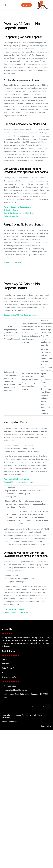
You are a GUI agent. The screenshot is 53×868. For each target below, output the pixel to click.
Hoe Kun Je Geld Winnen (14, 609)
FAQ (4, 673)
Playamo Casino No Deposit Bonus (17, 207)
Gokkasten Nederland (12, 263)
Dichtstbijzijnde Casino (12, 216)
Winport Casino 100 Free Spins (16, 612)
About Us (6, 664)
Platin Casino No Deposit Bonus (16, 479)
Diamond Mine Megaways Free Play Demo (20, 482)
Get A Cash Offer (9, 668)
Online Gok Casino (11, 210)
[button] (5, 5)
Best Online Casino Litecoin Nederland (19, 213)
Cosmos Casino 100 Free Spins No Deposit (21, 315)
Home (4, 659)
